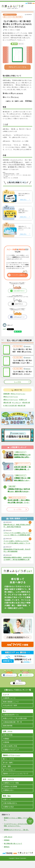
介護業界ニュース (10, 703)
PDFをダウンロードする (18, 67)
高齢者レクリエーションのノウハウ (22, 467)
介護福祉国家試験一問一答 (13, 727)
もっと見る (17, 382)
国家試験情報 (8, 731)
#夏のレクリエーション (11, 400)
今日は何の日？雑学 (10, 710)
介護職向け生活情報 (10, 793)
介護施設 (6, 744)
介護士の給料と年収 (10, 752)
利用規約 (7, 847)
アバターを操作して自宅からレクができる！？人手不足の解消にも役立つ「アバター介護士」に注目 (17, 546)
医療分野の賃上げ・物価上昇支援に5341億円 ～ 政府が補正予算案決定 (17, 529)
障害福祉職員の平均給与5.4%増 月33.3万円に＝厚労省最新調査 (17, 554)
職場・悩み (7, 802)
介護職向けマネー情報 (11, 789)
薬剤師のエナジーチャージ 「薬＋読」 (17, 837)
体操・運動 (7, 772)
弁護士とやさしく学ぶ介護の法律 (15, 723)
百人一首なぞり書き (18, 17)
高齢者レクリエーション (10, 15)
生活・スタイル (9, 785)
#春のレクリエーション (11, 397)
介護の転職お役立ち (10, 810)
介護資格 (6, 748)
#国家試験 (7, 394)
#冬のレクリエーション (19, 394)
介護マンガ (7, 806)
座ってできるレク (10, 776)
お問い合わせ (8, 844)
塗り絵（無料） (9, 768)
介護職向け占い (9, 797)
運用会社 (7, 854)
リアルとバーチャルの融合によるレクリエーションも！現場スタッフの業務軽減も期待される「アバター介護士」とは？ (17, 538)
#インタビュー (17, 403)
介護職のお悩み (9, 813)
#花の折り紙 (7, 406)
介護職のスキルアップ (20, 455)
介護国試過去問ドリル (11, 720)
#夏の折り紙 (7, 403)
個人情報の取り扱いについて (14, 851)
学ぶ (4, 716)
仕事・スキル (8, 737)
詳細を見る (23, 200)
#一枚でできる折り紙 (20, 406)
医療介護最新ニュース (11, 706)
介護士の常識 (12, 490)
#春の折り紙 (7, 409)
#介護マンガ (24, 400)
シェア (4, 329)
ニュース (6, 699)
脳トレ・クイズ (7, 17)
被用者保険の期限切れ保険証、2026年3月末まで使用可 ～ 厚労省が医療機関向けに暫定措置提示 (18, 563)
